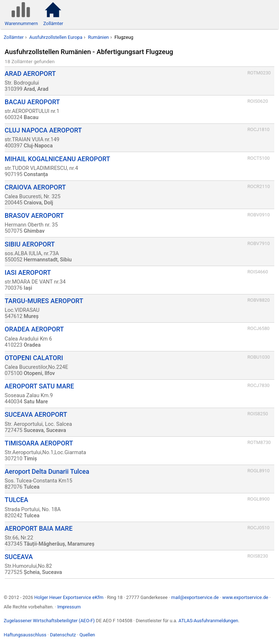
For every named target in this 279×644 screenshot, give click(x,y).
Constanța (36, 174)
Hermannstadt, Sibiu (48, 260)
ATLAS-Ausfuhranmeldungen (208, 621)
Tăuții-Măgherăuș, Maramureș (59, 544)
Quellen (87, 635)
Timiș (30, 459)
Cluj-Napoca (38, 146)
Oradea (32, 345)
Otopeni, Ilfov (39, 373)
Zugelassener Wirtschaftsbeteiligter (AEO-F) (49, 621)
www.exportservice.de (245, 597)
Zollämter (14, 37)
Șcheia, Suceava (43, 572)
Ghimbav (34, 231)
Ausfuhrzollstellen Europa (56, 37)
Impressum (69, 607)
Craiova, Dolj (38, 203)
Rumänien (98, 37)
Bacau (31, 117)
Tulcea (31, 487)
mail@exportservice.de (195, 597)
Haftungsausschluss (25, 635)
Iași (28, 288)
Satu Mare (36, 402)
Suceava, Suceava (45, 430)
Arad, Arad (36, 89)
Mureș (31, 316)
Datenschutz (63, 635)
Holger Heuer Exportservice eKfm (69, 597)
